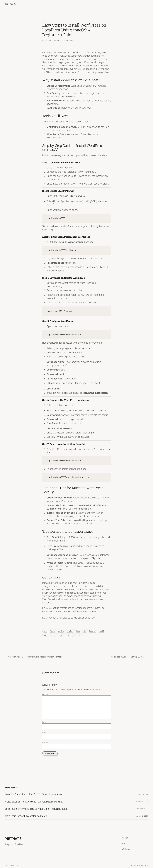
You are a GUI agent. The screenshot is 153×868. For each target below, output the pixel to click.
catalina (61, 627)
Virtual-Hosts (65, 632)
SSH (56, 632)
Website (45, 739)
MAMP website (65, 168)
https (85, 627)
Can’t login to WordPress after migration (26, 812)
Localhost (93, 627)
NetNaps (11, 4)
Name (44, 718)
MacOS (102, 627)
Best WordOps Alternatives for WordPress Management (34, 791)
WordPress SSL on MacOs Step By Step (128, 653)
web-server (77, 632)
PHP (45, 632)
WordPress (144, 862)
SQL (51, 632)
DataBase (70, 627)
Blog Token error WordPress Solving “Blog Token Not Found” (36, 805)
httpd (78, 627)
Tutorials (71, 40)
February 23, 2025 (142, 805)
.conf (45, 627)
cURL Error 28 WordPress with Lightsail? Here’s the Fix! (34, 798)
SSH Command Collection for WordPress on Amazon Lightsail (35, 653)
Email (44, 728)
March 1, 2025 (143, 791)
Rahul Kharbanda (55, 40)
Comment (46, 690)
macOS (65, 40)
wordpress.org (54, 138)
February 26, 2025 (142, 798)
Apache (53, 627)
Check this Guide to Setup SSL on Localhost (72, 614)
